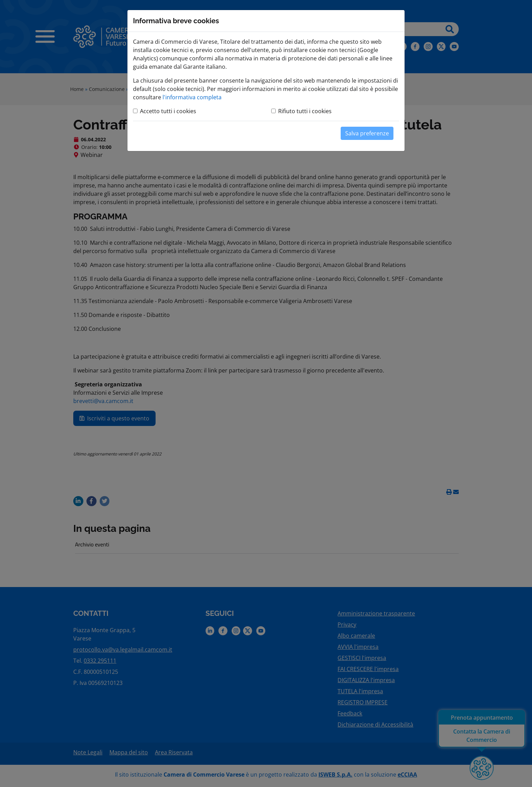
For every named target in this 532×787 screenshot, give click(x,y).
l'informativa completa (192, 97)
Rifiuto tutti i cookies (305, 111)
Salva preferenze (367, 133)
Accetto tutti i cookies (168, 111)
